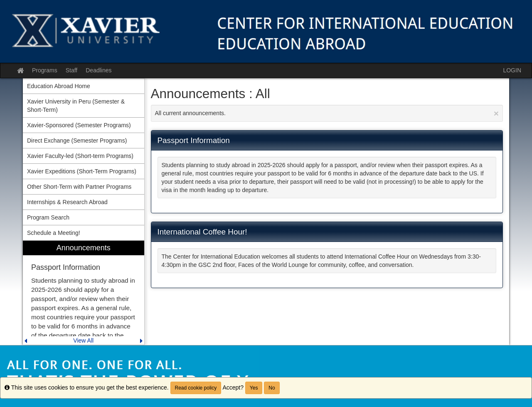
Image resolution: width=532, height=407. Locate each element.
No (272, 388)
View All (83, 340)
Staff (72, 70)
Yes (254, 388)
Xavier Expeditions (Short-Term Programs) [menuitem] (82, 171)
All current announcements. (327, 113)
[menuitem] (84, 293)
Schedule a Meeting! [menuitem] (54, 233)
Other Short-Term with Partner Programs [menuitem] (79, 187)
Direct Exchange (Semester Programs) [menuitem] (77, 141)
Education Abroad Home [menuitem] (59, 86)
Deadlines (99, 70)
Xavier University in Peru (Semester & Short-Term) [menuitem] (76, 106)
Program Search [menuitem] (48, 217)
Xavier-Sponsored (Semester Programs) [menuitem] (79, 125)
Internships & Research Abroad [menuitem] (67, 202)
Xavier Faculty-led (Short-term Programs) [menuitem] (80, 156)
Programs (45, 70)
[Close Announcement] (496, 113)
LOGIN (512, 70)
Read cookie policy (196, 388)
